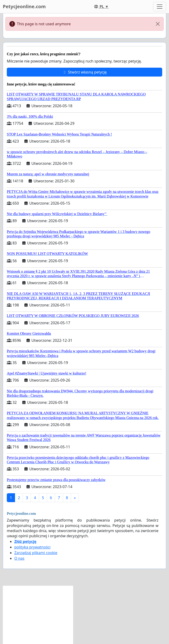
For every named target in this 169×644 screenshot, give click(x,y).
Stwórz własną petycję (84, 72)
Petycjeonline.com (24, 6)
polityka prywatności (32, 547)
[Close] (158, 24)
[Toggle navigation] (160, 7)
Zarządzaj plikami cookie (36, 553)
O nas (19, 558)
